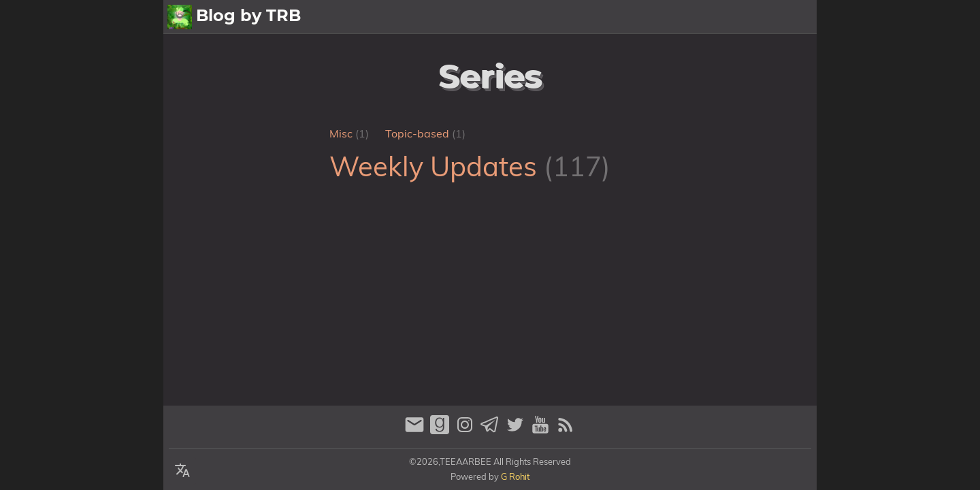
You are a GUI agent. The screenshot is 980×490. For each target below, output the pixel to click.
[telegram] (492, 430)
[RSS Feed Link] (566, 430)
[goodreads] (441, 430)
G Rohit (515, 476)
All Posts (630, 17)
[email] (416, 430)
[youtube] (542, 430)
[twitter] (517, 430)
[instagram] (467, 430)
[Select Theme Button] (583, 17)
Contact (789, 17)
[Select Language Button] (182, 471)
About (684, 17)
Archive (734, 17)
